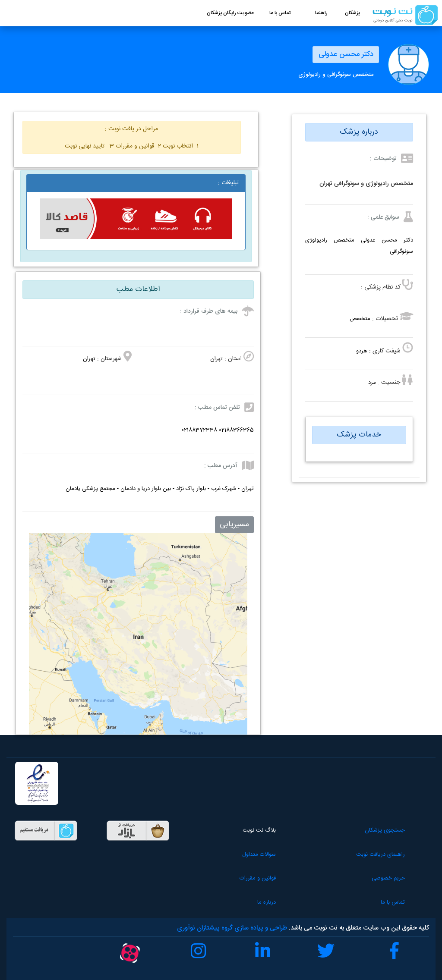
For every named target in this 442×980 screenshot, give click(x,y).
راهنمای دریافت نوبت (371, 854)
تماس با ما (383, 902)
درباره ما (239, 902)
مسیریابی (234, 525)
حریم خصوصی (379, 878)
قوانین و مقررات (230, 878)
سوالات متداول (231, 854)
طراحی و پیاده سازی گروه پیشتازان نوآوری (232, 928)
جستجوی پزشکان (375, 830)
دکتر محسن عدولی (344, 54)
